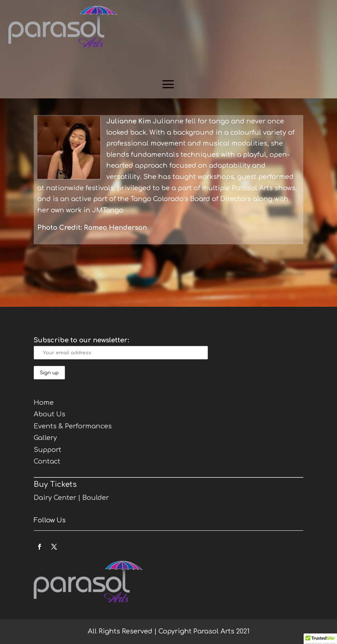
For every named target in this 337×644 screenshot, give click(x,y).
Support (48, 450)
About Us (50, 414)
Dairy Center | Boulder (71, 498)
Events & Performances (73, 426)
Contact (47, 461)
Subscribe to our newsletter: (81, 340)
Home (44, 403)
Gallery (45, 438)
